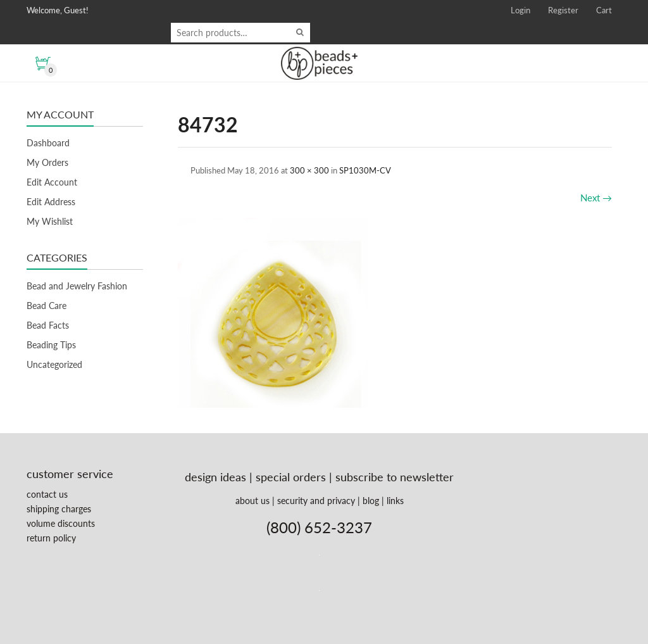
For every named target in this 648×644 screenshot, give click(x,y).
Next (596, 198)
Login (520, 10)
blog (371, 501)
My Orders (47, 162)
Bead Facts (48, 325)
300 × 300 (309, 170)
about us (252, 501)
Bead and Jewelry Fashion (77, 286)
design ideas (215, 477)
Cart (604, 10)
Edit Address (51, 202)
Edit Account (52, 182)
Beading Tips (51, 345)
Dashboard (48, 143)
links (395, 501)
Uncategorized (54, 364)
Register (563, 10)
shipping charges (59, 509)
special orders (291, 477)
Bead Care (47, 306)
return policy (51, 538)
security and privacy (316, 501)
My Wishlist (50, 221)
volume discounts (61, 523)
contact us (47, 494)
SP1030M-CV (365, 170)
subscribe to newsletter (395, 477)
